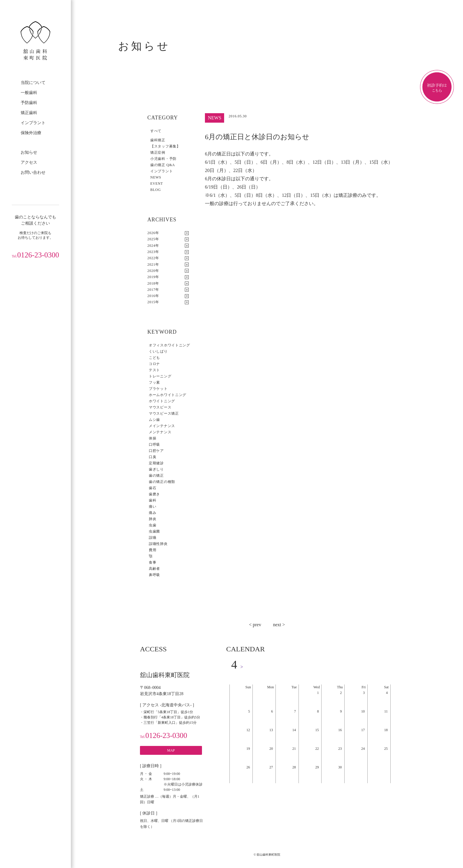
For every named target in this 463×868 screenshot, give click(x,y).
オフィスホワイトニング (169, 345)
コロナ (154, 364)
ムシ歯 (154, 420)
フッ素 (154, 382)
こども (154, 358)
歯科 (153, 500)
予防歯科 (29, 103)
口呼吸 (154, 444)
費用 (153, 550)
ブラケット (158, 389)
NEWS (156, 177)
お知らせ (29, 152)
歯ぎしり (156, 469)
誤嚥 (153, 538)
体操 (153, 438)
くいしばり (158, 351)
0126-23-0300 (35, 255)
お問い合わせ (33, 172)
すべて (156, 131)
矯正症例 (158, 152)
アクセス (29, 162)
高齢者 (154, 569)
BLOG (156, 190)
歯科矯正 (158, 140)
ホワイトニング (162, 401)
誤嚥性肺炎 (158, 544)
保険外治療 (31, 133)
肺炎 (153, 519)
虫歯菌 (154, 531)
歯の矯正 (156, 476)
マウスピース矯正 (164, 413)
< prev (255, 625)
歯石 (153, 488)
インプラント (33, 123)
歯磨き (154, 494)
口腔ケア (156, 451)
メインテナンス (162, 426)
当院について (33, 83)
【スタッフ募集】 (165, 146)
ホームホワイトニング (168, 395)
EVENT (157, 184)
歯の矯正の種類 (162, 482)
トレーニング (160, 376)
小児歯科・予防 (163, 159)
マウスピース (160, 407)
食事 (153, 562)
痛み (153, 513)
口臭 (153, 457)
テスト (154, 370)
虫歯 (153, 525)
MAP (171, 750)
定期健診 (156, 463)
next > (279, 625)
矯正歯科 (29, 113)
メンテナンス (160, 432)
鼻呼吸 (154, 575)
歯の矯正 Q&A (163, 165)
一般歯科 (29, 93)
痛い (153, 507)
